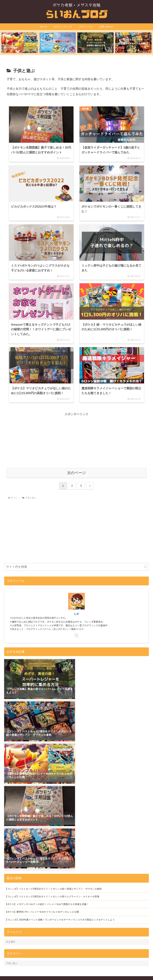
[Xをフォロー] (76, 632)
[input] (76, 564)
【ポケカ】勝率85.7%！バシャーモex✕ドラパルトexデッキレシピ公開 (42, 897)
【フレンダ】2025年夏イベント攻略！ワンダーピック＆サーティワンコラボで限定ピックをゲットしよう (60, 904)
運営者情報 (54, 970)
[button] (145, 564)
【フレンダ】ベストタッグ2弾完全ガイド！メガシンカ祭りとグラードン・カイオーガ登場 (52, 881)
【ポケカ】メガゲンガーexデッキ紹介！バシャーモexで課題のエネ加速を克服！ (47, 889)
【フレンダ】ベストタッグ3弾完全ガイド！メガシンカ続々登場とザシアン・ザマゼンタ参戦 (53, 873)
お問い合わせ (97, 970)
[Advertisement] (76, 437)
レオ (76, 611)
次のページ (77, 470)
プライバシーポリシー (75, 970)
